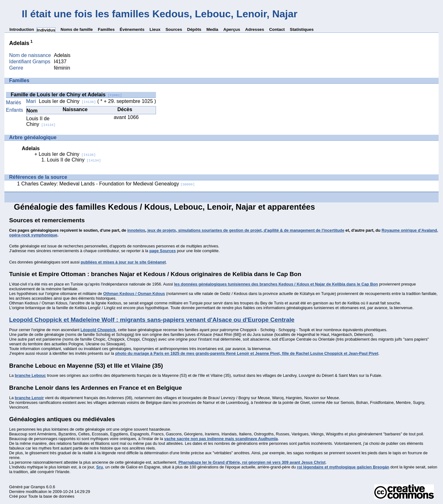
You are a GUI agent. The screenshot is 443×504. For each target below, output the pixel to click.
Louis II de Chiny (41, 121)
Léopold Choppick (98, 330)
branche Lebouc (30, 375)
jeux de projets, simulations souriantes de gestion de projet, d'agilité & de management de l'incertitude (246, 230)
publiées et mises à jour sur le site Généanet (123, 262)
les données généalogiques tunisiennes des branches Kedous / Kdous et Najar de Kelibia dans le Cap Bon (276, 284)
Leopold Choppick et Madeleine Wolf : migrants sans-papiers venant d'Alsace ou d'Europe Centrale (152, 320)
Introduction (22, 29)
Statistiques (302, 29)
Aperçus (232, 29)
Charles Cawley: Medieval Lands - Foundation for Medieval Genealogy (108, 184)
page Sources (163, 251)
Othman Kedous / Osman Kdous (134, 294)
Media (212, 29)
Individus (46, 30)
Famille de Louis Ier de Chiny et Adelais (66, 95)
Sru (99, 467)
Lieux (155, 29)
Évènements (132, 29)
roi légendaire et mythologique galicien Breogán (343, 467)
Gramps (38, 487)
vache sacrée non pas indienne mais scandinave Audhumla (221, 439)
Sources (174, 29)
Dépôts (194, 29)
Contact (277, 29)
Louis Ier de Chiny (67, 101)
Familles (106, 29)
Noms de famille (77, 29)
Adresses (255, 29)
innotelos (136, 230)
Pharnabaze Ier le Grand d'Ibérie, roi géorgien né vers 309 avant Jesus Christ (252, 462)
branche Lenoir (29, 398)
